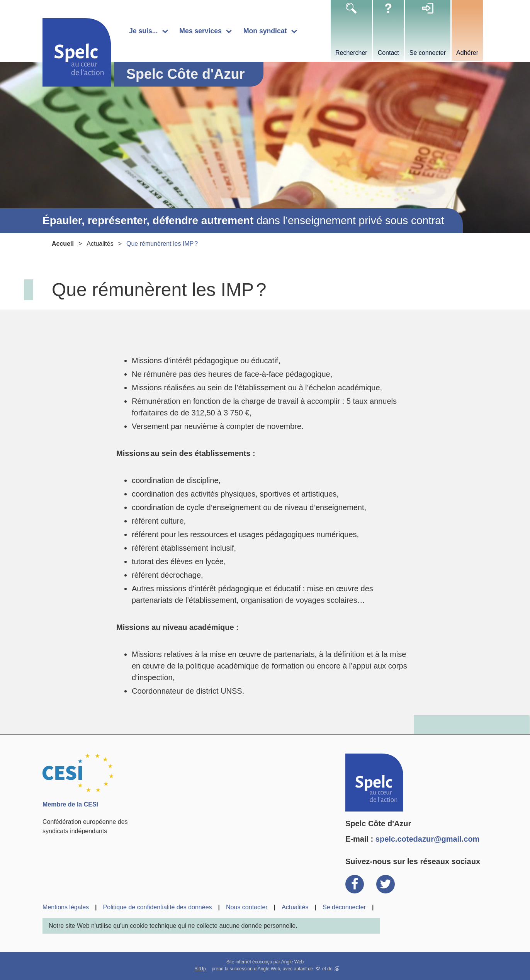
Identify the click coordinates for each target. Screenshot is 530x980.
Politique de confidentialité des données (158, 907)
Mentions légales (66, 907)
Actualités (100, 244)
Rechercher (351, 53)
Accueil (63, 244)
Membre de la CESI (70, 804)
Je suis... (143, 31)
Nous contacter (247, 907)
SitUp (200, 969)
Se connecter (428, 53)
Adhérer (467, 53)
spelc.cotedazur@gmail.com (428, 839)
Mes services (200, 31)
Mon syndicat (265, 31)
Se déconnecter (344, 907)
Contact (388, 53)
